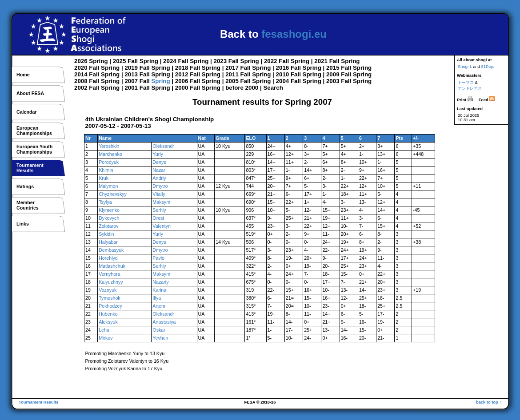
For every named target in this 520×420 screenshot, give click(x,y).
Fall (133, 61)
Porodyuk (109, 162)
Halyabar (108, 242)
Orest (158, 218)
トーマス (466, 83)
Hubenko (108, 314)
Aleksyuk (108, 322)
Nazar (159, 170)
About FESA (30, 93)
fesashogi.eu (294, 34)
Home (23, 75)
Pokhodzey (110, 306)
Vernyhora (110, 274)
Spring (98, 61)
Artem (159, 306)
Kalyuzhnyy (111, 282)
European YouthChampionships (34, 149)
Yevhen (160, 338)
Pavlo (158, 258)
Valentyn (162, 226)
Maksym (161, 202)
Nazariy (160, 282)
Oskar (159, 330)
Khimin (106, 170)
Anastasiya (164, 322)
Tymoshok (110, 298)
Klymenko (109, 210)
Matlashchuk (112, 266)
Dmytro (160, 186)
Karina (159, 290)
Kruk (104, 178)
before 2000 (242, 88)
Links (23, 224)
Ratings (25, 186)
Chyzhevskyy (113, 194)
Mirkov (106, 338)
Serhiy (159, 210)
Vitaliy (159, 194)
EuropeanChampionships (34, 131)
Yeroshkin (109, 146)
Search (273, 88)
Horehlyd (108, 258)
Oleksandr (163, 146)
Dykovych (109, 218)
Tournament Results (39, 402)
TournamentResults (30, 168)
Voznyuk (108, 290)
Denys (159, 162)
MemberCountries (28, 205)
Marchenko (110, 154)
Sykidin (106, 234)
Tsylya (105, 202)
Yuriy (158, 154)
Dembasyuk (111, 250)
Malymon (108, 186)
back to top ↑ (489, 402)
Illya (157, 298)
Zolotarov (108, 226)
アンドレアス (470, 88)
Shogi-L (465, 67)
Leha (104, 330)
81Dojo (488, 67)
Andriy (159, 178)
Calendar (27, 112)
